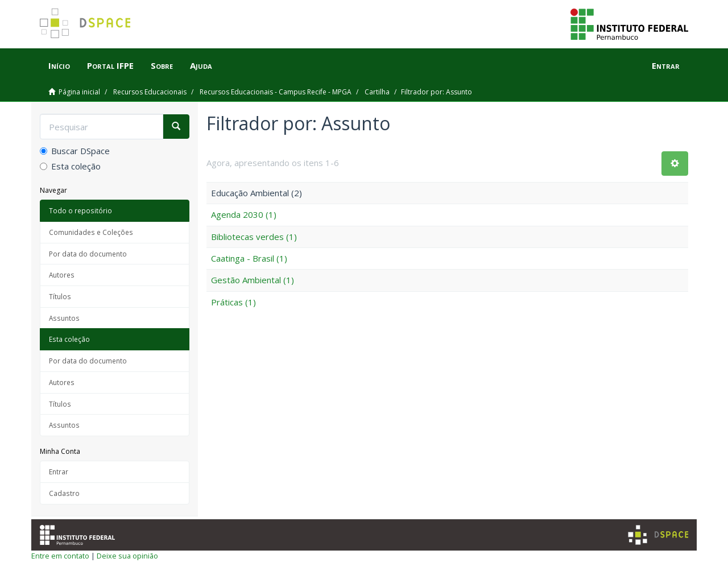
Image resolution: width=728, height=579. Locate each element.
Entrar (59, 472)
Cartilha (377, 92)
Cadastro (64, 493)
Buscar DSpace (75, 151)
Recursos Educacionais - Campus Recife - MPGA (276, 92)
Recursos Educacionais (150, 92)
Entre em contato (60, 556)
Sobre (162, 65)
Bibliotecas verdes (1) (254, 237)
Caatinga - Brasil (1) (249, 258)
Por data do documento (88, 254)
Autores (62, 275)
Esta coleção (70, 166)
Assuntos (64, 318)
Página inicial (79, 92)
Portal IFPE (110, 65)
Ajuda (201, 65)
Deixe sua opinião (127, 556)
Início (59, 65)
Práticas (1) (233, 302)
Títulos (60, 296)
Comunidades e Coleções (91, 232)
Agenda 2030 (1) (244, 214)
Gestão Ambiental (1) (253, 280)
